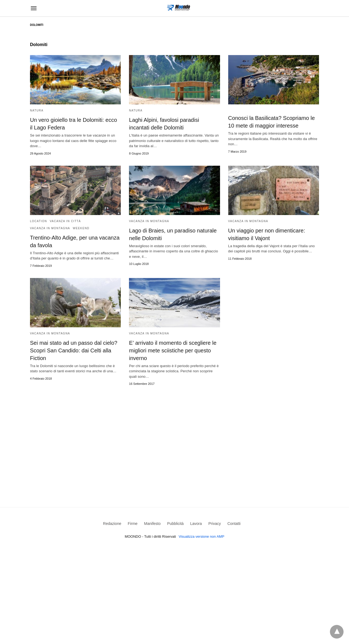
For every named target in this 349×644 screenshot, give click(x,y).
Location (38, 221)
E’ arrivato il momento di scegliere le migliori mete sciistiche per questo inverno (173, 350)
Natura (37, 111)
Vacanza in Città (65, 221)
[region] (174, 437)
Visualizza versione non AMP (201, 536)
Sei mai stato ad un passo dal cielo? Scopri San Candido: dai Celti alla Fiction (74, 350)
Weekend (81, 228)
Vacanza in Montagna (50, 228)
